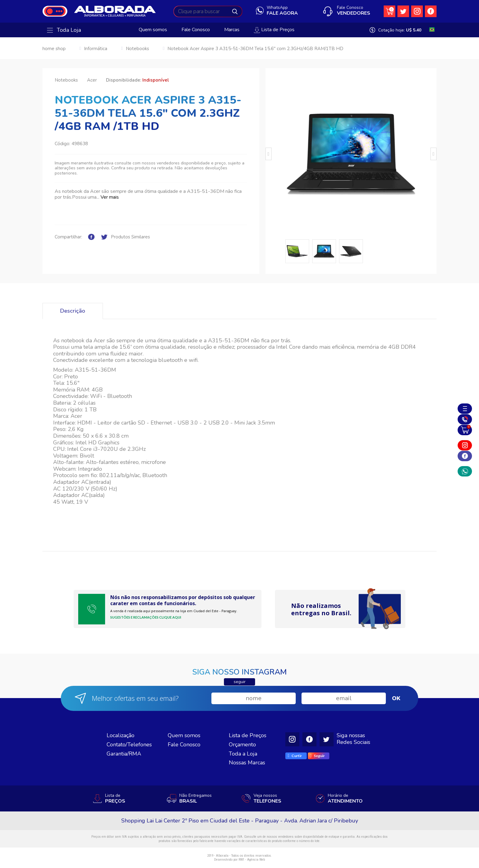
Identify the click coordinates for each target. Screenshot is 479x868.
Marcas (232, 30)
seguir (240, 682)
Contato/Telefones (129, 745)
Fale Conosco (196, 30)
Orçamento (242, 745)
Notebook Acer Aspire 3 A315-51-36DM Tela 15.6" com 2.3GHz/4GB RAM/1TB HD (255, 49)
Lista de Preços (274, 30)
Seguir (317, 756)
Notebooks (137, 49)
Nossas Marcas (247, 763)
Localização (121, 735)
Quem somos (153, 30)
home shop (54, 49)
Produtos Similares (130, 237)
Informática (96, 49)
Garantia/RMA (124, 754)
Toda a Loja (243, 754)
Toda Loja (64, 30)
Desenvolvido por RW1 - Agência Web (239, 860)
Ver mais (110, 197)
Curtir (295, 756)
